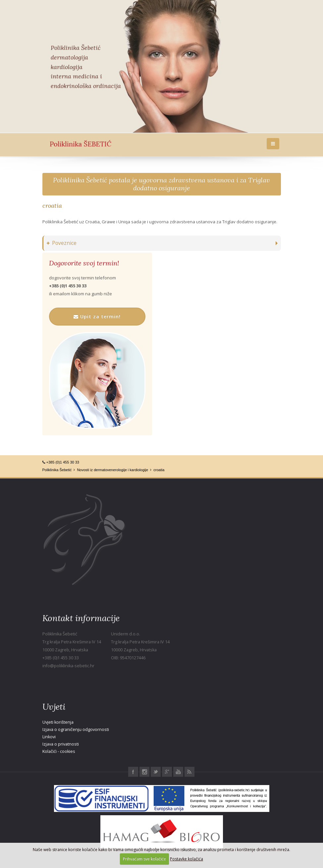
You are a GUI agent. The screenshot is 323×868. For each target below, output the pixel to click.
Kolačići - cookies (59, 751)
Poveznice (62, 243)
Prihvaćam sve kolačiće (144, 859)
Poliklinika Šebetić (57, 470)
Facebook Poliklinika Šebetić (133, 772)
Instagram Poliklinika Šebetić (144, 772)
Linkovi (49, 737)
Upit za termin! (97, 316)
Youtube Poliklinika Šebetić (178, 772)
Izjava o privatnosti (61, 744)
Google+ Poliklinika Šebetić (167, 772)
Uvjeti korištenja (58, 722)
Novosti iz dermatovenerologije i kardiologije (112, 470)
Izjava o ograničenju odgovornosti (76, 729)
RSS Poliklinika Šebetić (189, 772)
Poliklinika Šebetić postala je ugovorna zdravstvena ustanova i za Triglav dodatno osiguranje (161, 184)
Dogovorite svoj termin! (84, 263)
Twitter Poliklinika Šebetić (156, 772)
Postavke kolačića (187, 859)
